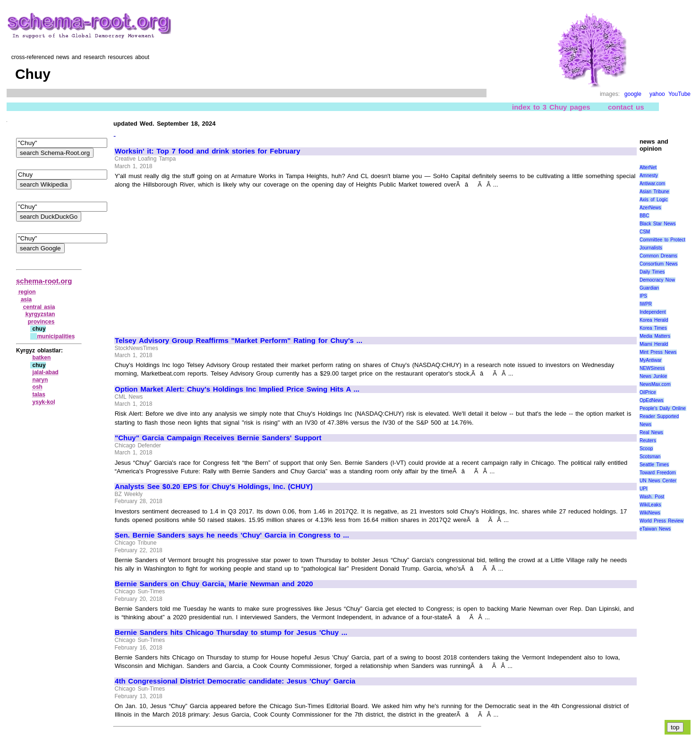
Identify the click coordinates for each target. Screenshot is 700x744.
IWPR (646, 304)
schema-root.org (44, 281)
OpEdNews (652, 400)
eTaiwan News (655, 529)
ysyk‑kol (44, 402)
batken (42, 358)
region (27, 292)
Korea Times (653, 328)
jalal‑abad (46, 372)
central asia (39, 307)
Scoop (646, 449)
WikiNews (650, 513)
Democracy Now (657, 280)
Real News (651, 432)
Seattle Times (654, 465)
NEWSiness (652, 368)
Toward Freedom (658, 473)
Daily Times (652, 272)
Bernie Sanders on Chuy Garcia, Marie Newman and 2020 (214, 584)
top (675, 727)
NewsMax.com (655, 384)
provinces (41, 322)
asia (26, 299)
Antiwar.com (652, 184)
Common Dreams (658, 256)
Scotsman (650, 457)
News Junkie (653, 376)
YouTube (679, 94)
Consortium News (659, 264)
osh (38, 387)
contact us (626, 107)
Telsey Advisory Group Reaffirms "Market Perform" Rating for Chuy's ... (239, 341)
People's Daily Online (663, 408)
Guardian (649, 288)
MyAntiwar (651, 360)
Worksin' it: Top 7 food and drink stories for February (207, 151)
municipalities (56, 336)
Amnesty (649, 175)
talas (39, 394)
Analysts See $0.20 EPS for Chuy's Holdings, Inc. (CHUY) (214, 487)
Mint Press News (658, 352)
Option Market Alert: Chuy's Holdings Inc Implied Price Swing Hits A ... (237, 389)
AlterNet (648, 167)
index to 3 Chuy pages (551, 107)
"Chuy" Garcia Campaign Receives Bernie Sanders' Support (218, 438)
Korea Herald (654, 320)
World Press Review (662, 521)
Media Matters (655, 336)
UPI (644, 489)
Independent (653, 312)
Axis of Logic (654, 200)
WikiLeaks (650, 505)
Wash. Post (652, 497)
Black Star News (658, 224)
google (633, 94)
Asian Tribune (654, 192)
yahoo (657, 94)
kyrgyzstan (40, 314)
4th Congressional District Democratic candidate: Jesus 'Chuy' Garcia (235, 681)
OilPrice (648, 392)
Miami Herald (654, 344)
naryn (40, 380)
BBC (645, 216)
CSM (645, 232)
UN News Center (658, 481)
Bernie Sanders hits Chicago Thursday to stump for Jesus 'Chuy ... (231, 633)
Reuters (648, 440)
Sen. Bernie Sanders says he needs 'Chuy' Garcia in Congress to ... (232, 535)
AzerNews (650, 208)
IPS (643, 296)
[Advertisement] (194, 258)
